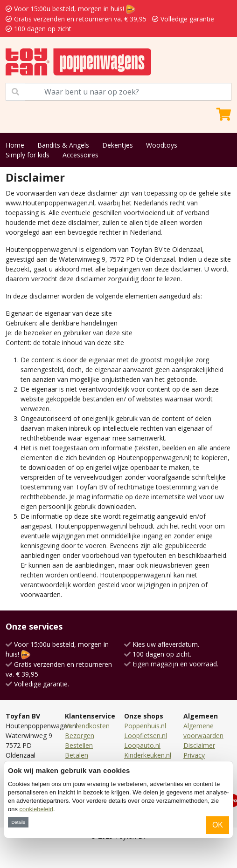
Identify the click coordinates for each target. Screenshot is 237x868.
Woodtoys (162, 145)
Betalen (77, 755)
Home (15, 145)
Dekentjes (118, 145)
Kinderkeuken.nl (148, 755)
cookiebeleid (36, 809)
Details (18, 822)
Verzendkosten (87, 726)
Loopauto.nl (142, 745)
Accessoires (80, 155)
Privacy (194, 755)
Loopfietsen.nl (146, 736)
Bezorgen (80, 736)
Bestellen (79, 745)
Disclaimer (199, 745)
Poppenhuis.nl (145, 726)
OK (218, 825)
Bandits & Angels (63, 145)
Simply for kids (28, 155)
